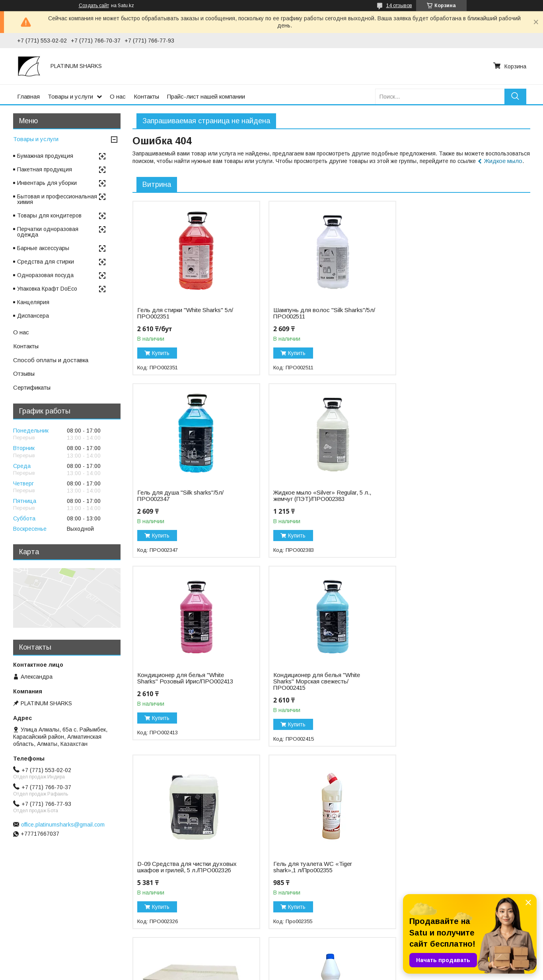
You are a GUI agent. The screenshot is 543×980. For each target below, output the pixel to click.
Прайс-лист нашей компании (206, 96)
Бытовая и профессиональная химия (57, 199)
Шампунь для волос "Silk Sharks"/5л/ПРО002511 (307, 313)
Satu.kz (307, 965)
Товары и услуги (70, 96)
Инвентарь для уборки (47, 183)
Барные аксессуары (43, 248)
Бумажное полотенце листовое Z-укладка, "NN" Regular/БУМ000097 (455, 685)
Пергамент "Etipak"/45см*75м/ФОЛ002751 (448, 867)
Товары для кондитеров (49, 215)
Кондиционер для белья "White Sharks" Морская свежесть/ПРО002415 (451, 499)
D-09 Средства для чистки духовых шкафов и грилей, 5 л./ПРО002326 (187, 685)
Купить (161, 353)
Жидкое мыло (503, 161)
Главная (28, 96)
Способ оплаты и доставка (51, 360)
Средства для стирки (46, 262)
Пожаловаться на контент (296, 972)
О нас (118, 96)
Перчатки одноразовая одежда (48, 232)
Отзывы (24, 374)
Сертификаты (32, 387)
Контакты (146, 96)
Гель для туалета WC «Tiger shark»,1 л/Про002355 (312, 685)
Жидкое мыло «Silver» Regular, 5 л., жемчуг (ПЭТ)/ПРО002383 (186, 496)
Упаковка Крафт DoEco (47, 289)
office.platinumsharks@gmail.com (63, 825)
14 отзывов (399, 6)
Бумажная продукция (45, 156)
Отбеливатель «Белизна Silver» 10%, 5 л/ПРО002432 (317, 867)
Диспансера (33, 316)
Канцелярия (33, 302)
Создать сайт (94, 6)
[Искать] (515, 96)
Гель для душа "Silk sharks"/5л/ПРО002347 (451, 313)
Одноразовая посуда (45, 275)
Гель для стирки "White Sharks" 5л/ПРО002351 (185, 313)
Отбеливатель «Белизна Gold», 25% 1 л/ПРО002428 (188, 867)
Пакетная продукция (45, 169)
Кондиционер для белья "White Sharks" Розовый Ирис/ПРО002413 (320, 496)
